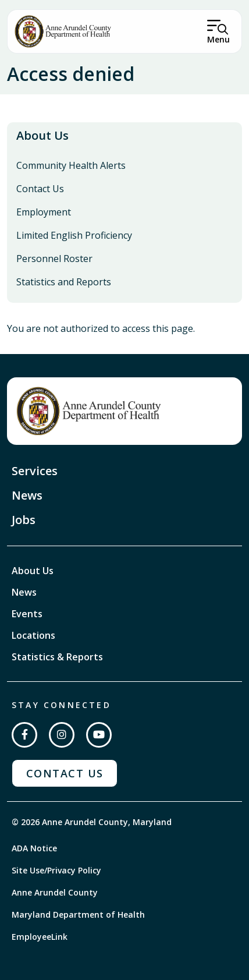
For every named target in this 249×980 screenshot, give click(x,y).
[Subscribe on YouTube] (99, 735)
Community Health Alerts (71, 165)
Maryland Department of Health (78, 914)
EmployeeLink (40, 937)
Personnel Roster (54, 259)
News (27, 495)
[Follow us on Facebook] (24, 735)
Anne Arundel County (55, 892)
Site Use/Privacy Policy (56, 870)
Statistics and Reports (64, 282)
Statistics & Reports (57, 657)
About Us (42, 135)
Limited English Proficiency (74, 235)
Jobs (24, 520)
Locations (33, 635)
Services (35, 471)
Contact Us (40, 189)
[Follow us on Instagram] (62, 735)
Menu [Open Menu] (218, 39)
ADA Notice (34, 848)
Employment (44, 212)
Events (27, 614)
